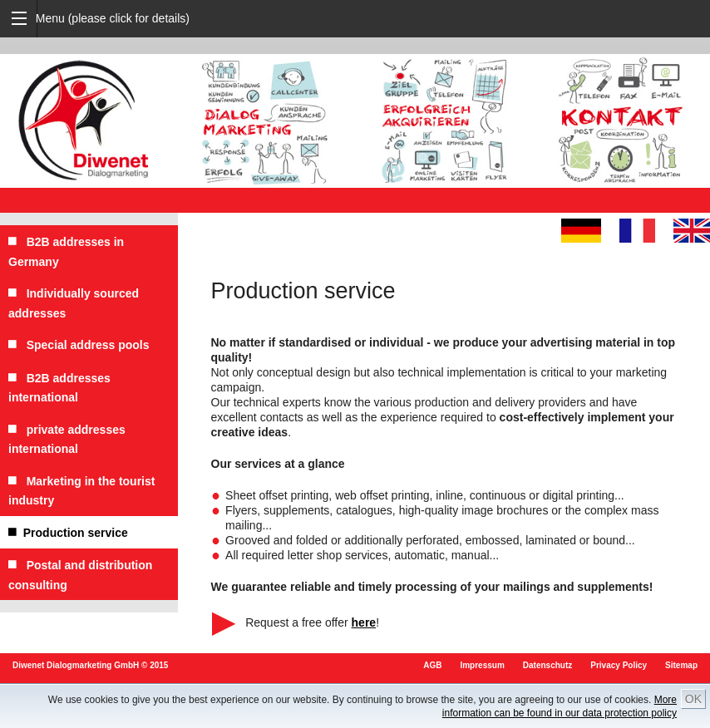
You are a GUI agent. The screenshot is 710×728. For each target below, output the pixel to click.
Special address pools (79, 344)
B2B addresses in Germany (66, 251)
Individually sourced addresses (74, 303)
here (364, 622)
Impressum (482, 665)
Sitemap (681, 665)
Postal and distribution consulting (80, 575)
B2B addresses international (59, 388)
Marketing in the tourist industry (81, 491)
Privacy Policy (619, 665)
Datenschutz (547, 665)
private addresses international (67, 439)
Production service (68, 532)
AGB (432, 665)
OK (693, 699)
